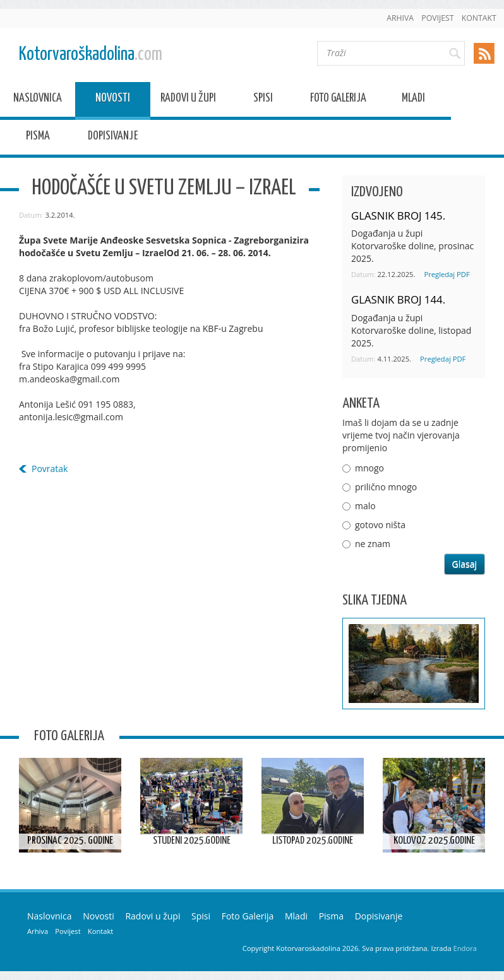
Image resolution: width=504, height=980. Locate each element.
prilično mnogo (386, 487)
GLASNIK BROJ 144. (398, 299)
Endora (465, 948)
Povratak (50, 469)
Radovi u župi (188, 100)
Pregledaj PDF (447, 274)
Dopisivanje (113, 138)
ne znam (373, 544)
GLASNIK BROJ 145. (398, 215)
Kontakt (479, 18)
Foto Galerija (338, 100)
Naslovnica (38, 100)
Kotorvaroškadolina (91, 55)
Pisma (38, 138)
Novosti (113, 100)
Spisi (263, 100)
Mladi (413, 100)
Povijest (437, 18)
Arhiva (400, 18)
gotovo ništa (380, 525)
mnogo (369, 468)
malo (365, 506)
